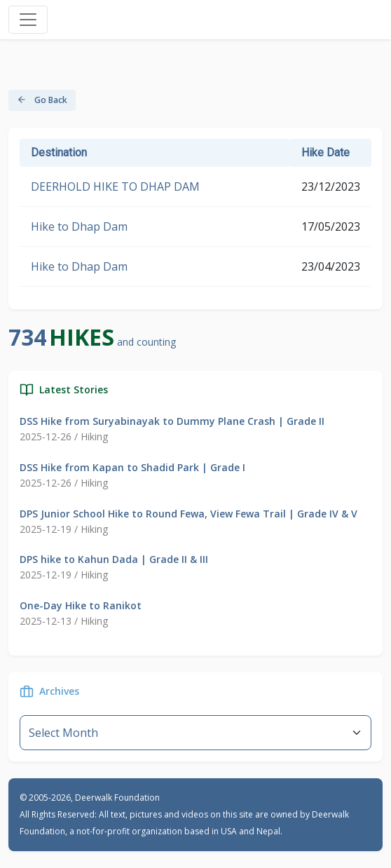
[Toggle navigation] (28, 20)
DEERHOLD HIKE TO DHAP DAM (115, 187)
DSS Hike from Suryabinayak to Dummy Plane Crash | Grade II (172, 421)
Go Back (42, 100)
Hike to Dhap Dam (79, 226)
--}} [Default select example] (195, 733)
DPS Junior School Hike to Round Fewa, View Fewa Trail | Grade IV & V (188, 514)
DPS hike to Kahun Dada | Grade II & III (114, 559)
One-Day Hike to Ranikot (81, 605)
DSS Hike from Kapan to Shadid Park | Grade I (132, 467)
